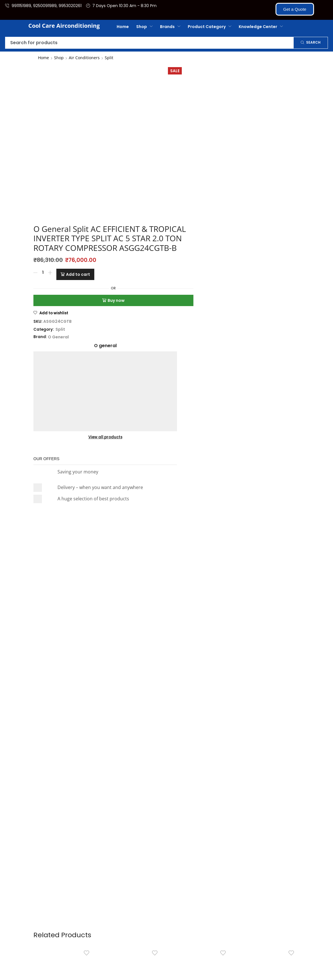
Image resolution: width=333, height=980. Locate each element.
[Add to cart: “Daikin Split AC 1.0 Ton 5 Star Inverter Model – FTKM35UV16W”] (76, 750)
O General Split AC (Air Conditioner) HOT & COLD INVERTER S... (133, 723)
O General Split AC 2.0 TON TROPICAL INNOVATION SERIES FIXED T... (201, 723)
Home (43, 58)
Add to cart (160, 141)
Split (109, 58)
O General (141, 202)
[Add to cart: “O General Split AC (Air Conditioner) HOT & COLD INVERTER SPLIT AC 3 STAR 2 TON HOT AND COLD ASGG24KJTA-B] (144, 750)
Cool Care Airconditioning (64, 26)
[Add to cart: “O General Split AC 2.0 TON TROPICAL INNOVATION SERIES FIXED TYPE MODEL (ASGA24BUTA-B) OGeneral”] (212, 750)
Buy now (162, 166)
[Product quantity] (125, 141)
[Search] (311, 43)
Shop (59, 58)
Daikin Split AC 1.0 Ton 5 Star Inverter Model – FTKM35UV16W (64, 723)
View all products (242, 112)
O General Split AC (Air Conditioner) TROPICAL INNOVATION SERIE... (269, 723)
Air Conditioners (84, 58)
